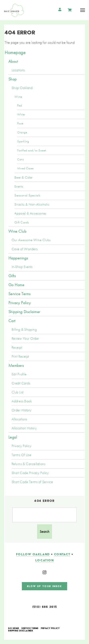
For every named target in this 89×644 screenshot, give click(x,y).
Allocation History (24, 428)
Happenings (18, 258)
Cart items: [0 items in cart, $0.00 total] (70, 10)
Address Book (22, 401)
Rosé (20, 123)
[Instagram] (44, 572)
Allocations (19, 419)
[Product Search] (44, 515)
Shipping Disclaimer (24, 312)
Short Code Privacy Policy (30, 473)
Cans (20, 159)
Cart (12, 321)
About (13, 61)
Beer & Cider (23, 177)
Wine (18, 97)
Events (19, 186)
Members (16, 365)
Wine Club (17, 231)
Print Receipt (20, 356)
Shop (13, 79)
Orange (22, 132)
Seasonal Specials (27, 195)
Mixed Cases (25, 168)
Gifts (12, 276)
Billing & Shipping (24, 329)
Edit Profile (19, 374)
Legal (13, 437)
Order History (22, 410)
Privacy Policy (20, 303)
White (21, 114)
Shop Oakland (22, 88)
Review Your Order (25, 338)
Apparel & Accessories (30, 213)
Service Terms (20, 294)
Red (20, 105)
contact (62, 554)
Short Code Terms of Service (32, 482)
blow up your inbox (45, 586)
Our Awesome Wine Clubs (31, 240)
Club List (18, 392)
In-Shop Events (22, 267)
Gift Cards (22, 222)
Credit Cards (21, 383)
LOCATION (44, 560)
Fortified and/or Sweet (32, 150)
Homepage (15, 53)
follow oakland (33, 554)
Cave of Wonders (25, 249)
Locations (18, 70)
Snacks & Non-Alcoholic (32, 204)
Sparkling (23, 141)
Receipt (17, 347)
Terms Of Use (21, 455)
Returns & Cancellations (28, 464)
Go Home (16, 285)
